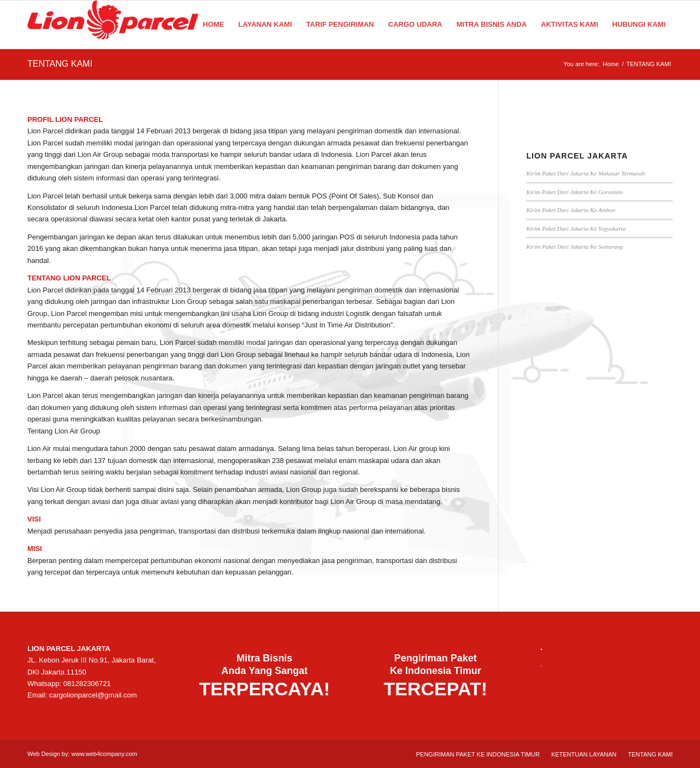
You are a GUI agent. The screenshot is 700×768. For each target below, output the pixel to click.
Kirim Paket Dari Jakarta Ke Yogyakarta (576, 228)
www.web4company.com (104, 754)
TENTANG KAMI (60, 64)
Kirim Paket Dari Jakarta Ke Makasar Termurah (585, 173)
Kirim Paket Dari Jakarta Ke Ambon (571, 210)
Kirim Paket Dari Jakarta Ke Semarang (574, 247)
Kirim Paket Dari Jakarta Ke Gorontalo (574, 192)
